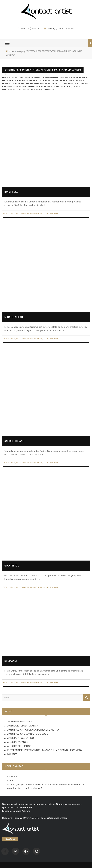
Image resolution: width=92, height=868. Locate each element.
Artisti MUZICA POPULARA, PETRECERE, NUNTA (33, 730)
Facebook (7, 811)
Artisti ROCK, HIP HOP (19, 746)
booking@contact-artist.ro (60, 28)
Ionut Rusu (11, 193)
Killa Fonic (13, 776)
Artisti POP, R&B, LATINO (21, 738)
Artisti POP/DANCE (18, 742)
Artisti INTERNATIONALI (20, 721)
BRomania (11, 661)
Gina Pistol (12, 566)
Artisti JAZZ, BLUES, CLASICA (23, 726)
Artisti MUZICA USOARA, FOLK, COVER (28, 734)
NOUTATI (12, 754)
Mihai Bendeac (14, 317)
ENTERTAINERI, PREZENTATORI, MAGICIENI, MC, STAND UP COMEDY (31, 215)
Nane (10, 780)
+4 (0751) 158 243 (31, 28)
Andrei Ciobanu (14, 441)
